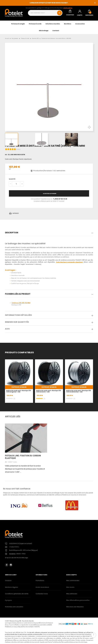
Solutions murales (53, 24)
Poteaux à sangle (18, 24)
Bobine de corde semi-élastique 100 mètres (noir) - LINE (49, 391)
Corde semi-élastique (12, 159)
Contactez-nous (42, 594)
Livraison (8, 581)
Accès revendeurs (42, 587)
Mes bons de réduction (75, 607)
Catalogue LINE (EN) (21, 303)
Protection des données (14, 607)
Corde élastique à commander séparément (69, 262)
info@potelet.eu (68, 8)
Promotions (40, 581)
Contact (56, 31)
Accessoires (80, 24)
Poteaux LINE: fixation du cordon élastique (23, 457)
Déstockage (44, 31)
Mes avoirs (70, 587)
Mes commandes (73, 581)
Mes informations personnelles (78, 600)
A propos (8, 600)
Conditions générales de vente (17, 594)
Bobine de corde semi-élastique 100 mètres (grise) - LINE (19, 391)
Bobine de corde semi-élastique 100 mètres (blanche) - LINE (79, 391)
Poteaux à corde (35, 24)
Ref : (6, 155)
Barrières (68, 24)
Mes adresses (72, 594)
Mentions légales (11, 587)
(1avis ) (18, 149)
